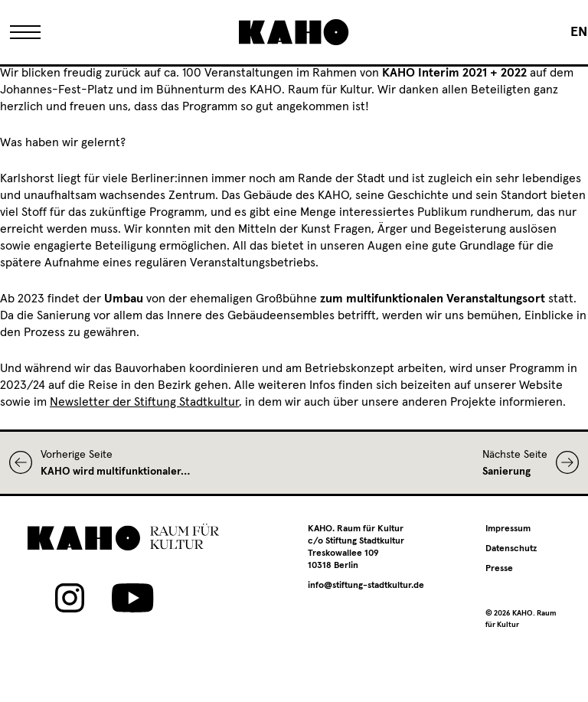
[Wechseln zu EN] (579, 32)
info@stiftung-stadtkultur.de (366, 586)
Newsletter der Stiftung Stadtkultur (144, 402)
